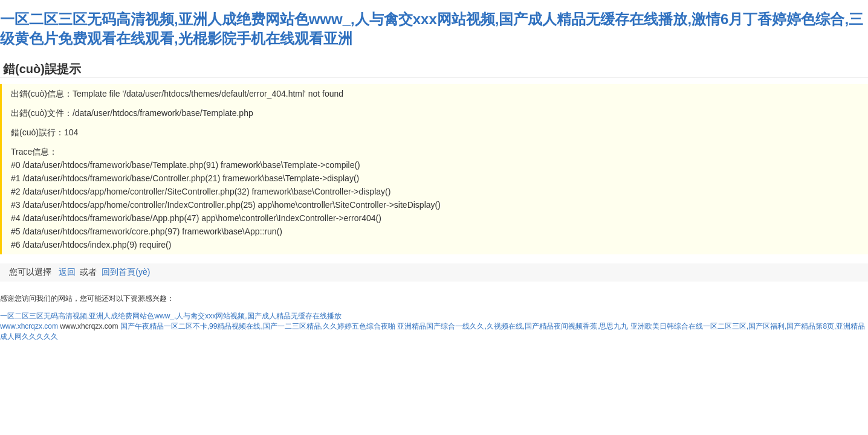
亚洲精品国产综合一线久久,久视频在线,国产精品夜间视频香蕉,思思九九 (513, 326)
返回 (67, 272)
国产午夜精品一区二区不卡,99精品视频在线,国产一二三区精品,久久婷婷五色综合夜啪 (258, 326)
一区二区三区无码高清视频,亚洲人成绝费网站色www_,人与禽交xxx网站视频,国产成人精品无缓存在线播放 (171, 316)
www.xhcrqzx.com (29, 326)
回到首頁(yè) (126, 272)
